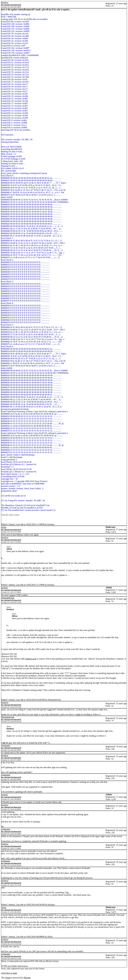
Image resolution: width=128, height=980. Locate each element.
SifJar (4, 527)
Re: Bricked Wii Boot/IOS (11, 5)
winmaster (6, 746)
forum (8, 978)
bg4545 (5, 588)
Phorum (27, 978)
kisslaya (5, 2)
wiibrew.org (30, 659)
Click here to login (9, 973)
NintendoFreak (8, 598)
